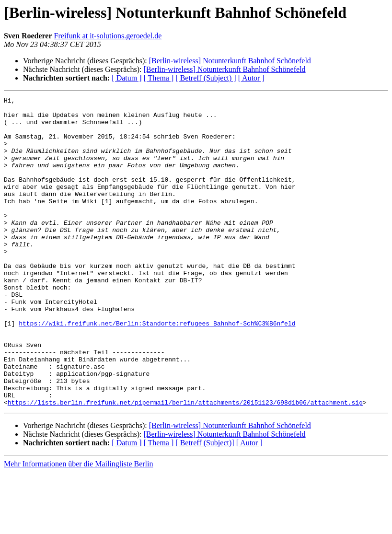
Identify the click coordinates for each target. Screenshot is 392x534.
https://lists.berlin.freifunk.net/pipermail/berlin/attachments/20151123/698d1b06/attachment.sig (185, 464)
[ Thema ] (159, 78)
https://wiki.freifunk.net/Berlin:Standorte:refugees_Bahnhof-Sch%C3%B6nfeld (157, 369)
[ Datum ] (127, 78)
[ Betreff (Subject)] (205, 505)
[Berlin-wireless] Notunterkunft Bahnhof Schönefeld (230, 61)
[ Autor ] (251, 78)
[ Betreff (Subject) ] (206, 78)
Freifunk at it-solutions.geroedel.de (108, 36)
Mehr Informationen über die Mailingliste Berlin (78, 526)
